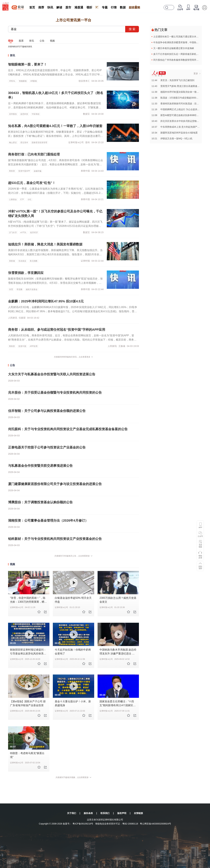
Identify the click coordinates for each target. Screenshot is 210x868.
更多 (196, 73)
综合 (11, 41)
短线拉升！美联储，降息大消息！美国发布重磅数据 (45, 244)
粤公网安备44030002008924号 (155, 824)
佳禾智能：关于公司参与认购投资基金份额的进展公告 (47, 411)
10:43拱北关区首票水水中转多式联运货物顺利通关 (179, 121)
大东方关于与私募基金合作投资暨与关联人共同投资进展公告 (52, 374)
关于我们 (72, 813)
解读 (59, 7)
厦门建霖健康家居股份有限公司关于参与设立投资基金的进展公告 (55, 484)
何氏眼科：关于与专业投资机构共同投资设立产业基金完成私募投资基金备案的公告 (68, 429)
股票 (21, 41)
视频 (52, 41)
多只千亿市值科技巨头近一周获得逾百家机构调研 (178, 54)
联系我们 (105, 813)
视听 (89, 7)
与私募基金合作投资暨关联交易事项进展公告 (40, 466)
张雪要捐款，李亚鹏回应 (26, 273)
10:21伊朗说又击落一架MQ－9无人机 (172, 138)
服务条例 (88, 813)
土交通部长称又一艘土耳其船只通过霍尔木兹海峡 (178, 37)
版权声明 (122, 813)
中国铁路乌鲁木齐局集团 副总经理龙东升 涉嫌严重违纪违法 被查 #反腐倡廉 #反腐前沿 (118, 654)
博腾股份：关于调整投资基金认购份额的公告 (40, 502)
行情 (114, 7)
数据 (123, 7)
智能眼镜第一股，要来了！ (27, 64)
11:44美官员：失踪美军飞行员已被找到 (173, 80)
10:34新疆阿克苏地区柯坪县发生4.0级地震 (175, 133)
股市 (68, 7)
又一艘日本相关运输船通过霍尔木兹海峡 (174, 48)
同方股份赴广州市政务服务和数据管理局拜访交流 (178, 60)
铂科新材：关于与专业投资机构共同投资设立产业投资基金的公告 (55, 539)
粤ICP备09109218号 (83, 824)
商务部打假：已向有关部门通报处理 (34, 154)
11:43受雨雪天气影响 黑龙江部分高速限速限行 (177, 86)
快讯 (50, 7)
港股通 (79, 7)
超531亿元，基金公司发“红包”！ (32, 183)
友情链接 (138, 813)
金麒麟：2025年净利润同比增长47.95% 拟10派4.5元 (46, 301)
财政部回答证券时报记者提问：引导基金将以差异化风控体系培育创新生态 (28, 654)
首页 (32, 7)
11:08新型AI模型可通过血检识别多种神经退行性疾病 (180, 115)
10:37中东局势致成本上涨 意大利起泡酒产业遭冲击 (179, 127)
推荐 (41, 7)
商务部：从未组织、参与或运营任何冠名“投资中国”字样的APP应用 (57, 330)
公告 (42, 41)
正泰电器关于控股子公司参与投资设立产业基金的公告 (47, 447)
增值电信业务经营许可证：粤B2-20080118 (117, 824)
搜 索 (132, 29)
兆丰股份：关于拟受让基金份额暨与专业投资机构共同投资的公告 (55, 393)
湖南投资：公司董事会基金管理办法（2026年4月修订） (48, 520)
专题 (105, 7)
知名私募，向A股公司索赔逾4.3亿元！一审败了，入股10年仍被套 (55, 126)
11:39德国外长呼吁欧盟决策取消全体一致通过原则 (179, 92)
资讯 (31, 41)
